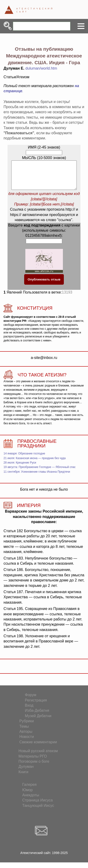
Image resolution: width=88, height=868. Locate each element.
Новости (27, 742)
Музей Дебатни (38, 721)
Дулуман (26, 772)
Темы (24, 732)
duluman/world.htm (41, 68)
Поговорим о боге (34, 767)
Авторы (26, 737)
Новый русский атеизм (38, 756)
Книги (23, 778)
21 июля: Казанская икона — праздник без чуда (35, 464)
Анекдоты (31, 801)
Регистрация (36, 706)
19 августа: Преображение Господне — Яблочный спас (40, 473)
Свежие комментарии (38, 748)
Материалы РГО (33, 762)
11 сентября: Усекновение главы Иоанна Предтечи (37, 477)
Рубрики (27, 727)
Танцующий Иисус (38, 811)
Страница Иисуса (38, 806)
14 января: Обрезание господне (24, 459)
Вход (29, 711)
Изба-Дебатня (37, 716)
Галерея (29, 790)
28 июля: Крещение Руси (20, 468)
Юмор (28, 795)
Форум (31, 700)
